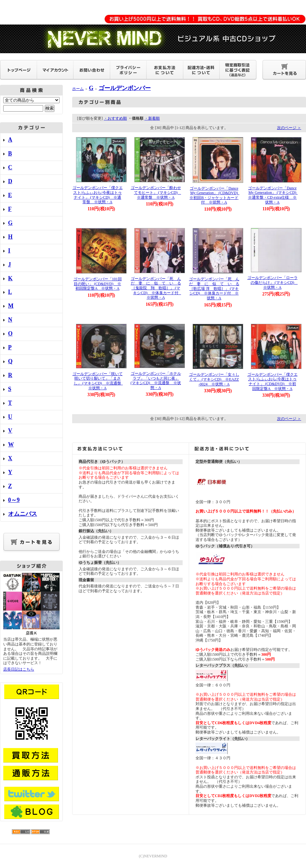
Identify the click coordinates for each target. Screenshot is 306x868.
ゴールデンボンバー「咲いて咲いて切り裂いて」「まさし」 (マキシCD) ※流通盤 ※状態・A (99, 381)
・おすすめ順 (115, 118)
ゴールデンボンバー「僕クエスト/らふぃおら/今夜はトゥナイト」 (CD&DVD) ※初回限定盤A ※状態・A (273, 382)
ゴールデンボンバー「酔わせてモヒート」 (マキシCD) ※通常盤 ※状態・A (156, 192)
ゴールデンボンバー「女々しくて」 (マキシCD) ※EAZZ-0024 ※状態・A (214, 379)
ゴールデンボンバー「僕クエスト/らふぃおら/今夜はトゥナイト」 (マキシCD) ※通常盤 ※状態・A (98, 195)
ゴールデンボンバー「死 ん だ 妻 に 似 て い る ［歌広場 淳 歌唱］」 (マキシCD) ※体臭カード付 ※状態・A (216, 289)
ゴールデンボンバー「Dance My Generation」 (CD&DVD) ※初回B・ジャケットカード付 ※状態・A (215, 195)
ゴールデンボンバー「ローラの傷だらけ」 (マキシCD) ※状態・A (273, 282)
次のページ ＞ (289, 128)
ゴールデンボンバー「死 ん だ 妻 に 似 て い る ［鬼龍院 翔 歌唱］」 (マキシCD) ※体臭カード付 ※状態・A (158, 288)
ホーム (78, 89)
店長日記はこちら (19, 669)
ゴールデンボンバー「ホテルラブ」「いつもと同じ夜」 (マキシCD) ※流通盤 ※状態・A (156, 381)
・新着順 (152, 118)
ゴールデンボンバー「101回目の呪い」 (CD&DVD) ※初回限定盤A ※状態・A (98, 284)
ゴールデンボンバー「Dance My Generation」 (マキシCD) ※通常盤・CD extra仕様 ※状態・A (274, 195)
